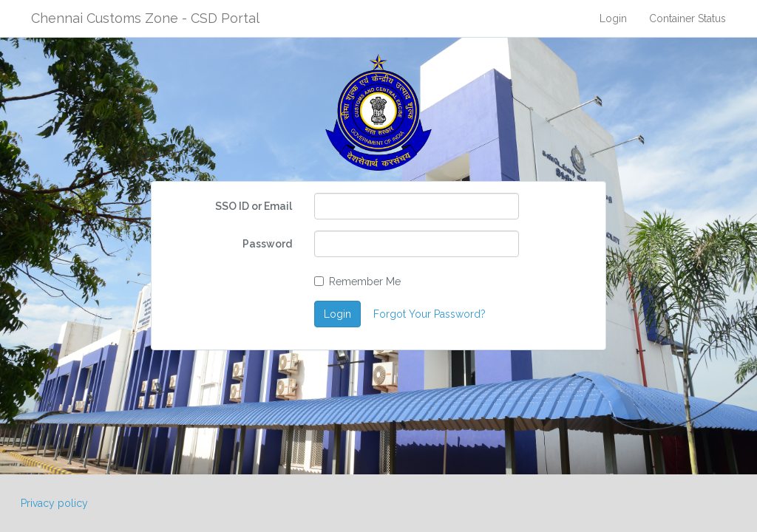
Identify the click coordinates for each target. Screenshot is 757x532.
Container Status (688, 18)
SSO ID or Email (254, 206)
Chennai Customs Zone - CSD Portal (145, 18)
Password (267, 244)
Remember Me (357, 282)
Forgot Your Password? (430, 314)
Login (613, 18)
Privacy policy (54, 503)
